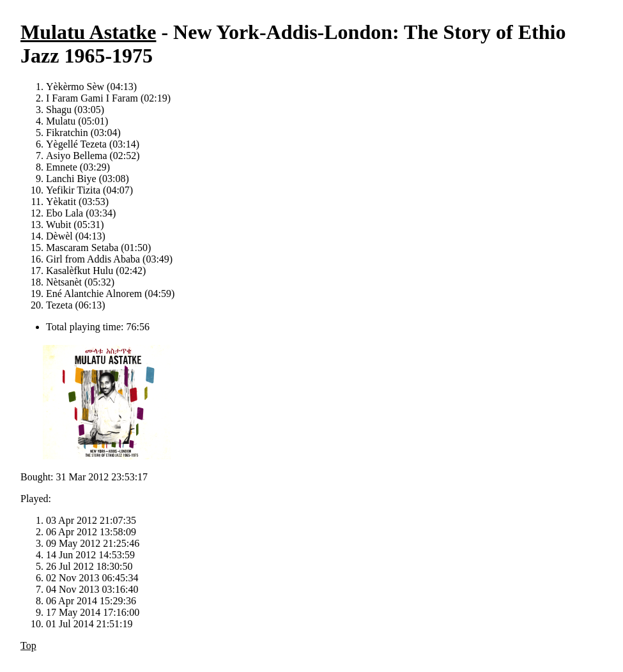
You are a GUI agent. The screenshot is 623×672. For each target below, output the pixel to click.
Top (28, 645)
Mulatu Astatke (88, 32)
